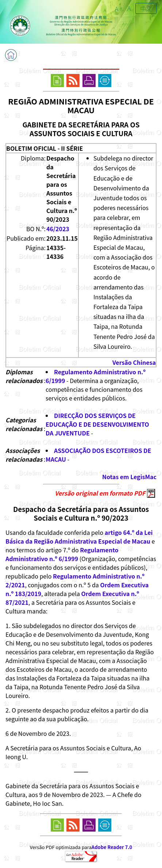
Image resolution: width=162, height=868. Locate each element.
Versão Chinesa (134, 362)
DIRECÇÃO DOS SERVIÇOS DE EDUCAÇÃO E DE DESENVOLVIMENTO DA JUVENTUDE (97, 424)
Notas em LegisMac (129, 477)
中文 (146, 8)
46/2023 (58, 229)
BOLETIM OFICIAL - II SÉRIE (45, 148)
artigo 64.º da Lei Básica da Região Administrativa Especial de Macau (79, 537)
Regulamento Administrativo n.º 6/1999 (62, 554)
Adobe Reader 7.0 (112, 847)
